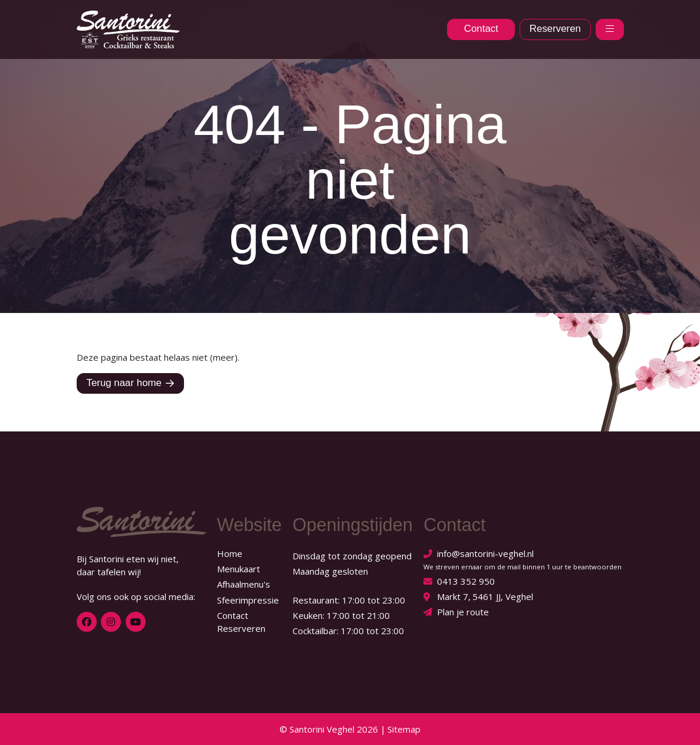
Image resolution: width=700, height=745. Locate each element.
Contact (233, 615)
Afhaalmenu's (244, 584)
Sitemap (404, 729)
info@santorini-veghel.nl (485, 553)
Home (230, 553)
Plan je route (463, 612)
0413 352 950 (466, 581)
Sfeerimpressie (248, 600)
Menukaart (239, 569)
